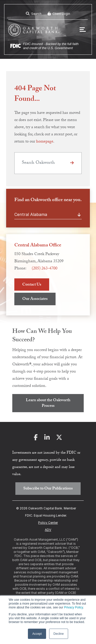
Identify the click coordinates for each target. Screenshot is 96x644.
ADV (48, 530)
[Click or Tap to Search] (72, 163)
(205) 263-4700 (45, 269)
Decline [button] (59, 634)
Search (34, 14)
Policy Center (48, 523)
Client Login (59, 14)
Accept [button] (37, 634)
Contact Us (32, 285)
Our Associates (35, 299)
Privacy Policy (73, 607)
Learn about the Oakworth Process (48, 403)
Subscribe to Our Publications (48, 489)
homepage (45, 142)
